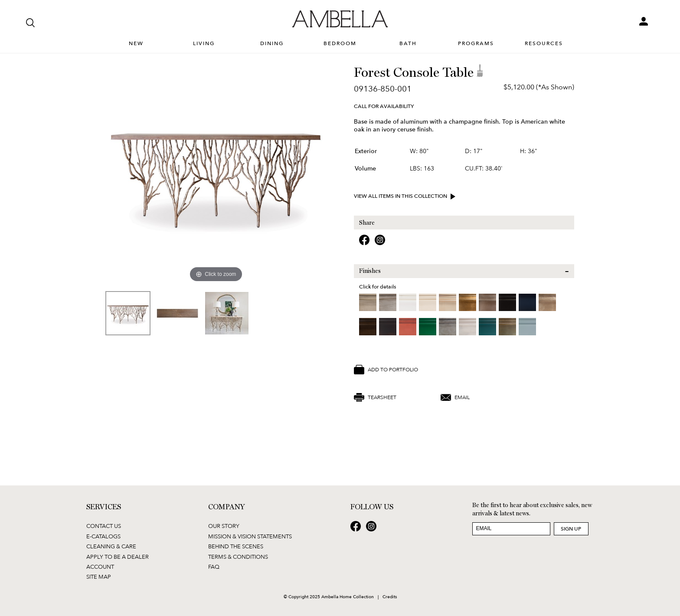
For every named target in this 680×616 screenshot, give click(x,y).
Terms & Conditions (238, 557)
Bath (408, 44)
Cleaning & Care (111, 546)
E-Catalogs (103, 536)
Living (204, 44)
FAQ (214, 567)
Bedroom (340, 44)
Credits (390, 596)
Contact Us (104, 526)
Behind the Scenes (236, 546)
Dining (272, 44)
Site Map (99, 577)
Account (100, 567)
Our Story (224, 526)
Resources (544, 44)
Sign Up (571, 529)
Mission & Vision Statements (250, 536)
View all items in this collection (406, 197)
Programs (476, 44)
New (136, 44)
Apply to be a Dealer (118, 557)
